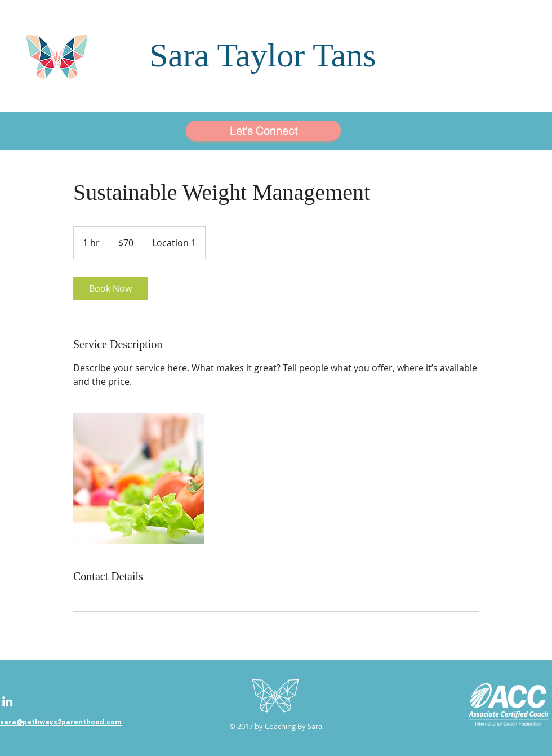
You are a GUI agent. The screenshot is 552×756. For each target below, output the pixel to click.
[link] (110, 288)
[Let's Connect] (263, 131)
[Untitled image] (139, 478)
